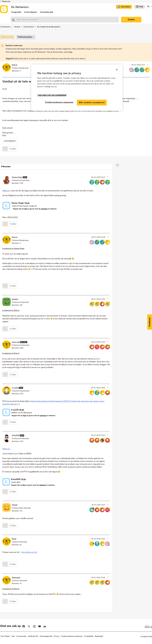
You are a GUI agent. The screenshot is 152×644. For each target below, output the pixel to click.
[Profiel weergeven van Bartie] (14, 539)
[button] (147, 64)
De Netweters (20, 7)
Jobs (13, 636)
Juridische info (33, 636)
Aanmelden (126, 7)
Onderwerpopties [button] (25, 37)
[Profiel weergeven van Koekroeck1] (16, 578)
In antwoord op (13, 249)
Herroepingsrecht (46, 636)
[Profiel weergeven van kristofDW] (16, 435)
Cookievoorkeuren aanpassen (72, 636)
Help (141, 7)
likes (26, 209)
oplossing (44, 209)
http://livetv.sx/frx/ (29, 552)
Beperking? (99, 636)
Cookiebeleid (89, 636)
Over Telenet (5, 636)
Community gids (47, 12)
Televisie (17, 27)
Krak (27, 203)
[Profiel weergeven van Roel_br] (15, 65)
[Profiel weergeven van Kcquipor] (15, 299)
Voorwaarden (21, 636)
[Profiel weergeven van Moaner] (15, 505)
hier (71, 52)
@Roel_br (6, 191)
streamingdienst (10, 141)
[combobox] (65, 20)
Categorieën (16, 12)
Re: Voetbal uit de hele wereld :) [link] (49, 27)
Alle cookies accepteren (92, 103)
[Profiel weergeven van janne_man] (16, 342)
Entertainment (29, 27)
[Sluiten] (117, 70)
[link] (8, 38)
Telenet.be (6, 2)
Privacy (57, 636)
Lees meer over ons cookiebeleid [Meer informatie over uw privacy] (52, 95)
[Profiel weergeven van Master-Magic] (17, 177)
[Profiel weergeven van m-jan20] (15, 388)
